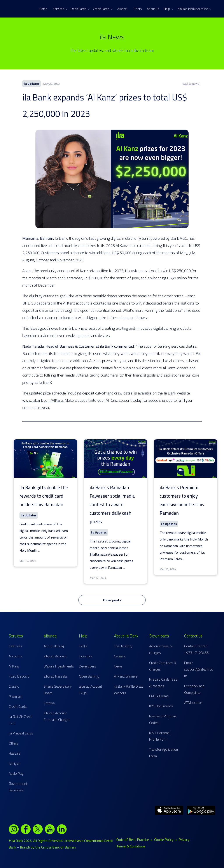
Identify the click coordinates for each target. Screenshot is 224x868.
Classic (14, 686)
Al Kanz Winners (126, 676)
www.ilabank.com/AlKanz (43, 400)
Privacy (184, 840)
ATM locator (193, 702)
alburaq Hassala (55, 676)
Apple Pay (16, 773)
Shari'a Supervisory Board (58, 690)
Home (43, 9)
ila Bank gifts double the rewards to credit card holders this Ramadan (44, 496)
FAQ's (83, 646)
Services (60, 9)
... (39, 550)
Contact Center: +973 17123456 (196, 649)
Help (169, 9)
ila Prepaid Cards (21, 733)
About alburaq (54, 646)
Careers (120, 656)
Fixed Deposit (19, 676)
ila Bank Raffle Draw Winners (129, 690)
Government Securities (18, 787)
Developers (87, 666)
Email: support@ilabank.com (199, 669)
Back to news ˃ (191, 84)
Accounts (16, 656)
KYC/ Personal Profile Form (160, 736)
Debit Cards (80, 9)
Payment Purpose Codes (163, 719)
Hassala (15, 753)
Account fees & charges (161, 649)
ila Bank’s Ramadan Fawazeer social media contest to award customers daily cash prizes (112, 504)
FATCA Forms (159, 696)
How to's (86, 656)
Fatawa (49, 703)
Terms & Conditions (131, 846)
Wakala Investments (59, 666)
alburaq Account (55, 656)
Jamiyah (14, 763)
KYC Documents (161, 706)
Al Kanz (122, 9)
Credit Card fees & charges (163, 666)
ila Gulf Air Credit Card (21, 720)
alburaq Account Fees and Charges (57, 716)
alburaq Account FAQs (91, 690)
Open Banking (89, 676)
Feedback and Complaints (194, 689)
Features (15, 646)
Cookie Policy (164, 840)
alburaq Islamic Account (195, 9)
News (118, 666)
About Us (153, 9)
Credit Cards (103, 9)
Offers (138, 9)
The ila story (123, 646)
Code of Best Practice (133, 840)
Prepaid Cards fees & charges (163, 683)
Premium (15, 696)
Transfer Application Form (164, 753)
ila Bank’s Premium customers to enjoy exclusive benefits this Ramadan (182, 500)
